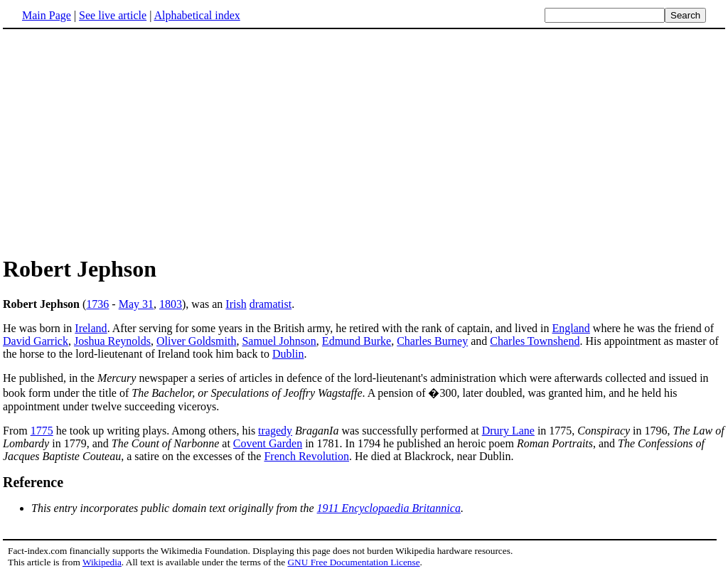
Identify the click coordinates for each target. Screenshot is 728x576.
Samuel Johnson (279, 341)
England (571, 328)
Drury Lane (508, 431)
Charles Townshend (535, 341)
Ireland (91, 328)
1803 (171, 304)
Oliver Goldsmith (196, 341)
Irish (236, 304)
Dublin (288, 354)
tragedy (275, 431)
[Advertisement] (122, 142)
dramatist (271, 304)
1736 (97, 304)
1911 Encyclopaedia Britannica (389, 508)
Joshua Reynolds (112, 341)
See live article (113, 15)
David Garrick (36, 341)
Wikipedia (102, 562)
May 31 (136, 304)
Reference (33, 482)
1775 (42, 431)
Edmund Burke (357, 341)
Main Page (47, 15)
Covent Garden (268, 443)
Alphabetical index (197, 15)
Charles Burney (432, 341)
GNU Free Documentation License (353, 562)
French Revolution (306, 456)
